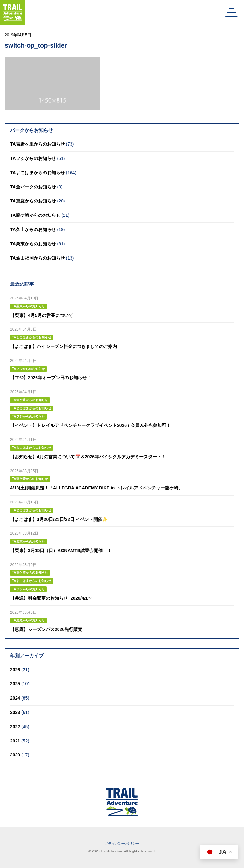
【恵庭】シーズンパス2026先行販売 (46, 629)
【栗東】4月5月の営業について (42, 315)
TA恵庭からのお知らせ (33, 201)
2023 (15, 712)
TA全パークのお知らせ (33, 187)
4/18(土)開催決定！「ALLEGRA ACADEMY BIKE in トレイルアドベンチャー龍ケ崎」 (96, 488)
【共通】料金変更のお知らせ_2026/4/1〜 (51, 598)
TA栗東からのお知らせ (33, 244)
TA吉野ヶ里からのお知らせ (37, 144)
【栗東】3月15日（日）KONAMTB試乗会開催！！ (61, 550)
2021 (15, 741)
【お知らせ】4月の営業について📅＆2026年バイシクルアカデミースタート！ (88, 457)
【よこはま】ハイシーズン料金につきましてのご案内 (64, 346)
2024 (15, 698)
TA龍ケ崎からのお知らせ (35, 215)
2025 (15, 684)
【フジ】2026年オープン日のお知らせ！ (51, 378)
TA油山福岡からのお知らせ (37, 258)
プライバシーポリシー (122, 844)
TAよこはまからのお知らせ (37, 173)
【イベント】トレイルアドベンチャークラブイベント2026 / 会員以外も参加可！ (90, 425)
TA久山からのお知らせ (33, 229)
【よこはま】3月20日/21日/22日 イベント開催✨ (59, 519)
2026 (15, 670)
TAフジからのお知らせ (33, 158)
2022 (15, 727)
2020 (15, 755)
